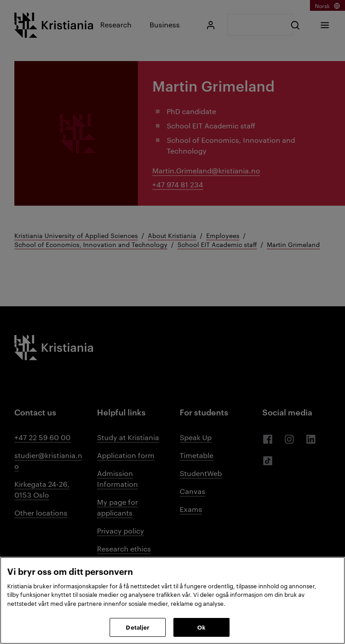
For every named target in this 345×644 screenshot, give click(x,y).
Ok (201, 627)
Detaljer (137, 627)
